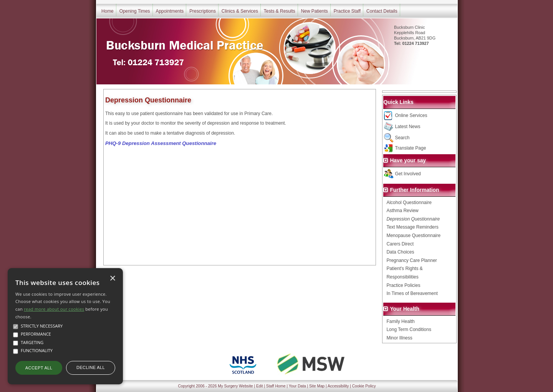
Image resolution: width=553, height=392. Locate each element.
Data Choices (400, 252)
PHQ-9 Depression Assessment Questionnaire (161, 143)
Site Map (317, 386)
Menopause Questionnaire (413, 236)
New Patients (315, 11)
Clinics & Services (240, 11)
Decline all (91, 367)
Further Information (414, 190)
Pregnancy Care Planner (411, 260)
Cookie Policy (364, 386)
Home (108, 11)
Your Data (297, 386)
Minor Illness (399, 338)
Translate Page (410, 148)
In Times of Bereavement (412, 293)
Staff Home (276, 386)
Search (402, 138)
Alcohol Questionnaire (409, 203)
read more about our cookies (54, 309)
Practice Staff (347, 11)
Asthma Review (402, 211)
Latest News (407, 127)
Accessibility (338, 386)
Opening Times (135, 11)
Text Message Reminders (412, 227)
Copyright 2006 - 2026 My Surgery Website (216, 386)
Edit (260, 386)
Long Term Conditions (409, 329)
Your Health (404, 309)
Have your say (408, 161)
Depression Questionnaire (413, 219)
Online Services (411, 115)
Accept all (39, 368)
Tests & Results (280, 11)
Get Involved (408, 174)
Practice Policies (403, 285)
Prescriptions (203, 11)
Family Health (400, 321)
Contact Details (382, 11)
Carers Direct (400, 244)
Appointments (170, 11)
